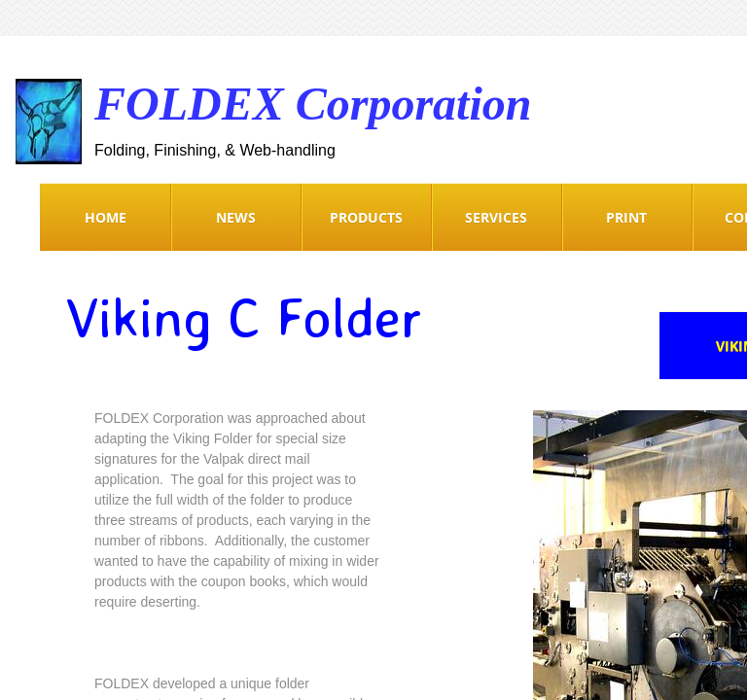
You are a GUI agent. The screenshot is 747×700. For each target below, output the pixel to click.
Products (366, 217)
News (236, 217)
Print (626, 217)
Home (106, 217)
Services (496, 217)
